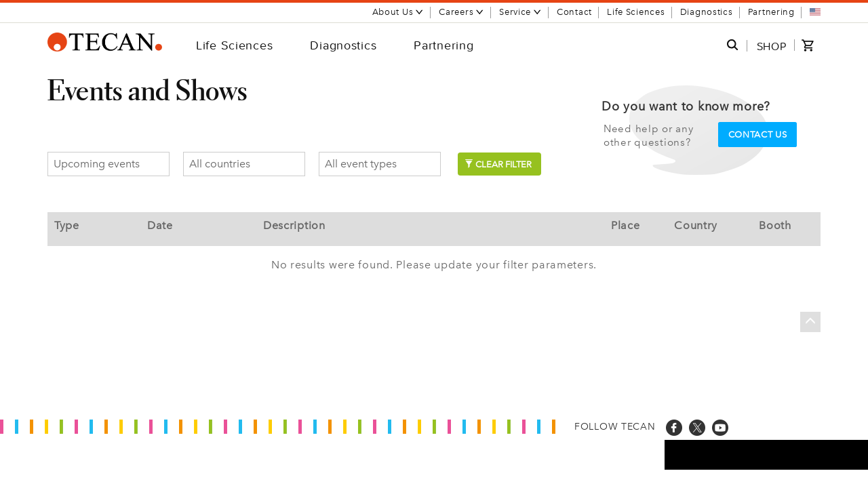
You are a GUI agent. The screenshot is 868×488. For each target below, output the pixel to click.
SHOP (772, 46)
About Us (398, 12)
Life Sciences (636, 12)
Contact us (758, 135)
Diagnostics (707, 12)
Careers (461, 12)
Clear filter (498, 164)
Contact (574, 12)
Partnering (771, 12)
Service (520, 12)
